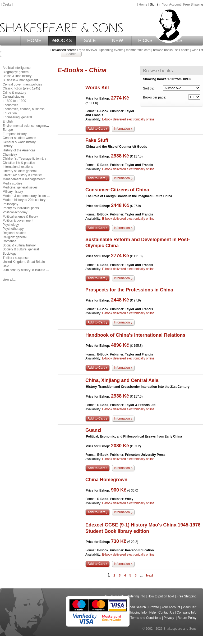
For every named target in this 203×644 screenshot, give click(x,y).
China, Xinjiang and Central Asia (122, 380)
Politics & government (18, 220)
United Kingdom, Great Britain (24, 262)
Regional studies (14, 233)
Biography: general (16, 72)
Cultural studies (14, 97)
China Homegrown (106, 480)
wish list (197, 50)
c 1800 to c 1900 (14, 101)
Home (143, 4)
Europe (8, 130)
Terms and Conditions (146, 618)
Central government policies (22, 84)
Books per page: (154, 97)
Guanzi (93, 430)
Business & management (20, 80)
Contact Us (166, 613)
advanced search (64, 50)
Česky (7, 4)
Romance (9, 241)
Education (10, 113)
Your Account (171, 4)
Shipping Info (137, 613)
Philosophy (10, 204)
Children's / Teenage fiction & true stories (31, 159)
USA (6, 266)
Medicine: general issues (20, 187)
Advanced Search (133, 607)
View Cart (190, 607)
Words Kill (97, 88)
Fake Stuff (97, 140)
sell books (182, 50)
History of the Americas (19, 150)
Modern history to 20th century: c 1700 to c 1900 (37, 200)
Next (150, 575)
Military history (13, 192)
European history (15, 134)
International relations (18, 167)
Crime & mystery (14, 93)
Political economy (15, 212)
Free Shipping (193, 4)
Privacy (169, 618)
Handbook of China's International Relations (135, 335)
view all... (9, 280)
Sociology (10, 254)
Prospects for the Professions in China (129, 290)
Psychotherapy (13, 229)
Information (122, 129)
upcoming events (111, 50)
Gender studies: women (19, 138)
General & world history (19, 142)
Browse (154, 607)
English (8, 121)
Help (153, 613)
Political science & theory (20, 217)
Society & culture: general (21, 249)
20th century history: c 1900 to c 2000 (29, 270)
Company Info (186, 613)
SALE (90, 40)
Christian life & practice (19, 163)
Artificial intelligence (17, 68)
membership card (138, 50)
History (8, 146)
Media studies (12, 183)
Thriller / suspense (16, 258)
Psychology (11, 225)
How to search (114, 596)
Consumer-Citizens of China (117, 190)
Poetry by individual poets (21, 208)
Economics (10, 105)
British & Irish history (17, 76)
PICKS (145, 40)
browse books (163, 50)
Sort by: (148, 88)
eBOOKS (62, 40)
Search (71, 54)
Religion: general (15, 237)
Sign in (155, 4)
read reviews (88, 50)
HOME (34, 40)
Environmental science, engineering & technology (37, 126)
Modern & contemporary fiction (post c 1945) (34, 196)
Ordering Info (136, 596)
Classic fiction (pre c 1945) (21, 88)
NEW (118, 40)
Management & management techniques (31, 179)
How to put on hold (161, 596)
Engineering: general (17, 117)
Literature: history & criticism (23, 175)
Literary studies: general (20, 171)
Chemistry (10, 155)
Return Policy (187, 618)
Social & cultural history (19, 245)
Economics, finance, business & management (35, 109)
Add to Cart (96, 129)
